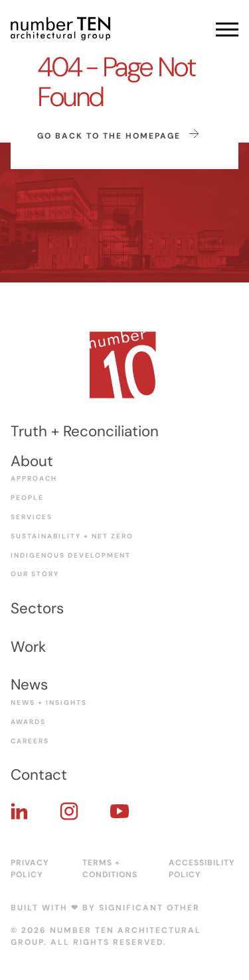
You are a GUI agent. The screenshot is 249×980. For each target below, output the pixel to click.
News (29, 685)
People (27, 498)
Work (28, 647)
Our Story (35, 574)
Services (32, 517)
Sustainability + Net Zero (72, 536)
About (32, 461)
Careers (30, 741)
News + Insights (49, 703)
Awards (28, 722)
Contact (39, 775)
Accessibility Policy (202, 869)
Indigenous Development (71, 555)
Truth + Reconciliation (85, 431)
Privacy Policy (30, 869)
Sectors (37, 608)
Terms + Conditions (110, 869)
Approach (34, 478)
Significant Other (149, 908)
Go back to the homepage (118, 135)
